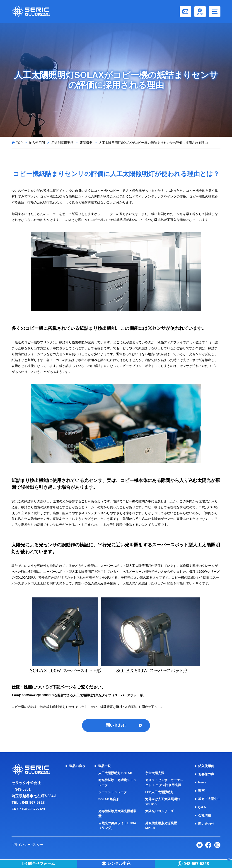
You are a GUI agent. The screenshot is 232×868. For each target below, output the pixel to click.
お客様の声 (206, 775)
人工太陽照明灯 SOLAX (115, 774)
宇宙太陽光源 (155, 774)
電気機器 (86, 143)
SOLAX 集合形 (109, 800)
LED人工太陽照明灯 (159, 792)
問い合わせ (116, 726)
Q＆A (202, 807)
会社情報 (205, 816)
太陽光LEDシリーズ (159, 811)
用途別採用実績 (62, 143)
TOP (19, 143)
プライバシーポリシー (27, 844)
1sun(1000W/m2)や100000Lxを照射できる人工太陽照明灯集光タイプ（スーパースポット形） (79, 695)
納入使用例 (37, 143)
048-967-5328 (33, 803)
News (202, 783)
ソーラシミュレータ (113, 792)
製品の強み (77, 767)
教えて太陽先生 (209, 799)
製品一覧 (104, 767)
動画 (201, 791)
